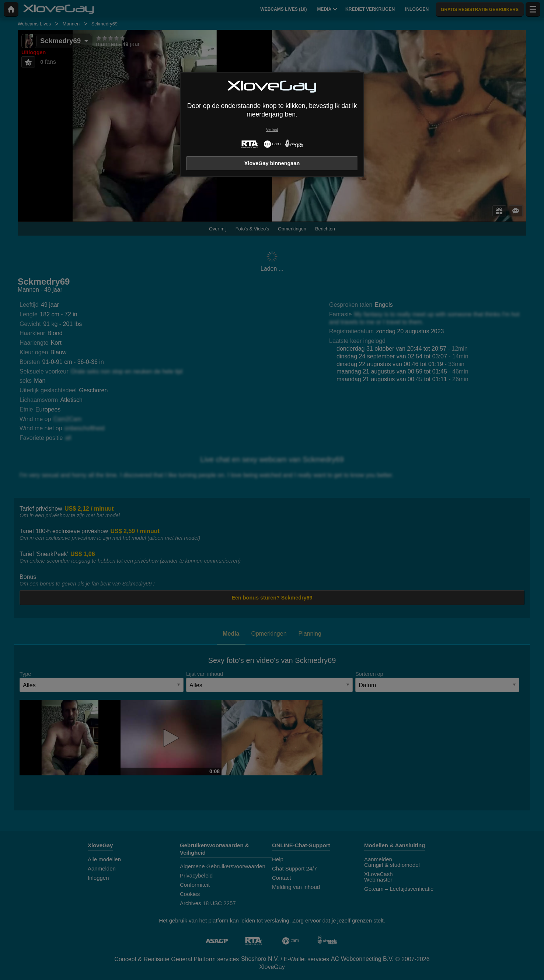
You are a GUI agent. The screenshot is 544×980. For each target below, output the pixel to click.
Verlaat (272, 130)
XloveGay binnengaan (272, 163)
